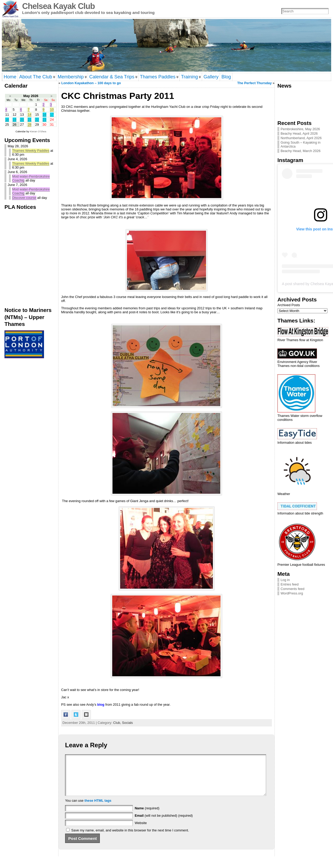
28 (30, 125)
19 (14, 120)
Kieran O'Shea (38, 131)
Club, (118, 723)
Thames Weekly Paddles (31, 151)
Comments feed (292, 589)
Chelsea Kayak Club (58, 6)
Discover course (24, 198)
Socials (127, 723)
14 (30, 115)
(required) (147, 816)
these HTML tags (98, 808)
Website (141, 831)
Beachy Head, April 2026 (299, 133)
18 (7, 120)
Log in (285, 580)
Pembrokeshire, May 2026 (300, 129)
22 (37, 120)
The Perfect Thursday (254, 83)
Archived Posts (289, 305)
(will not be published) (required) (164, 823)
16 (45, 115)
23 (45, 120)
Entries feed (290, 584)
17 (52, 115)
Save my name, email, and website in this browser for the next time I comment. (130, 838)
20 (22, 120)
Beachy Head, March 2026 (301, 151)
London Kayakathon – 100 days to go (91, 83)
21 (30, 120)
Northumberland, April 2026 (301, 138)
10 (52, 110)
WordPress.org (292, 593)
